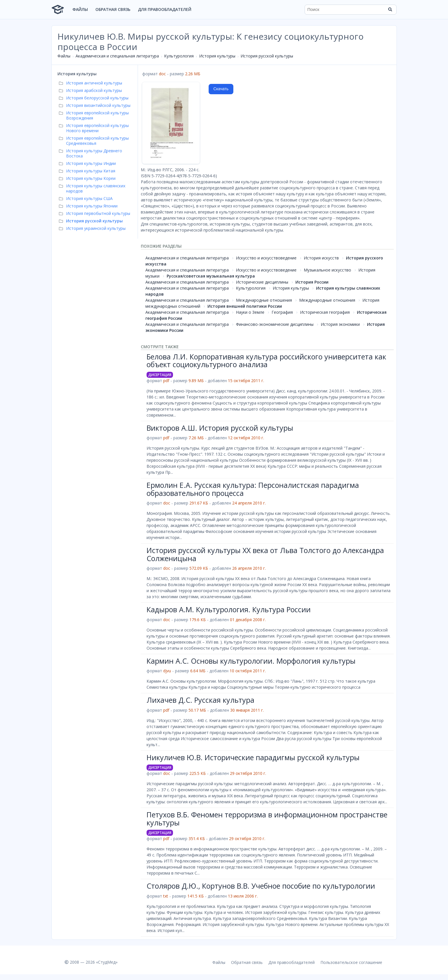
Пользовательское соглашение (351, 962)
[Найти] (390, 9)
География (282, 312)
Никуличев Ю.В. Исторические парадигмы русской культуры (253, 757)
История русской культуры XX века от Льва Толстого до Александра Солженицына (265, 554)
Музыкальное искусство (327, 270)
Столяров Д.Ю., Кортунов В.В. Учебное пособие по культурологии (261, 886)
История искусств (321, 258)
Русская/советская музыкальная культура (211, 276)
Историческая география (325, 312)
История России (312, 282)
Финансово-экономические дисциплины (275, 324)
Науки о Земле (250, 312)
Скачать (221, 89)
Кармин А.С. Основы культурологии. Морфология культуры (251, 661)
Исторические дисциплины (262, 282)
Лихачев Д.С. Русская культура (200, 700)
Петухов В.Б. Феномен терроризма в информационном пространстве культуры (267, 819)
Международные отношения (264, 300)
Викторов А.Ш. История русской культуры (220, 428)
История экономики (340, 324)
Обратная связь (113, 9)
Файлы (80, 9)
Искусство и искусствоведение (266, 258)
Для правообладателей (165, 9)
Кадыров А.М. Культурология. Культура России (229, 609)
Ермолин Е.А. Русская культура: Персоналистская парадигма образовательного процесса (253, 489)
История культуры (217, 56)
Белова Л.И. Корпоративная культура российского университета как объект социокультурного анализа (266, 361)
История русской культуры (267, 56)
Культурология (179, 56)
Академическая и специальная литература (117, 56)
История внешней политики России (245, 306)
